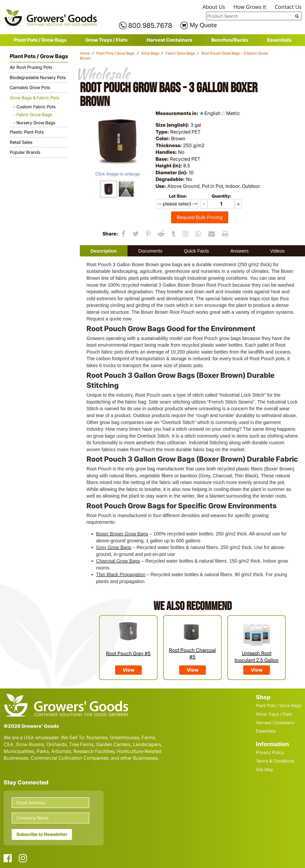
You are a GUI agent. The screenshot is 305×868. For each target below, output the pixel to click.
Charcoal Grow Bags (118, 561)
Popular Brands (25, 152)
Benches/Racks (230, 40)
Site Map (265, 770)
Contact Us (288, 7)
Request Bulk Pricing (200, 217)
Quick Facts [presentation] (196, 251)
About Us (214, 7)
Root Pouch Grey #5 (128, 653)
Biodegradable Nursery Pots (38, 77)
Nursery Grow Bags (36, 123)
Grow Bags (150, 53)
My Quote (203, 25)
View (128, 670)
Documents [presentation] (150, 251)
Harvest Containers (169, 40)
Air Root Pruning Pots (31, 67)
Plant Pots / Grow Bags (40, 40)
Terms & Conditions (275, 761)
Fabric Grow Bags (180, 53)
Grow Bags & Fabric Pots (34, 98)
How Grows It (250, 7)
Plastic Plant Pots (27, 132)
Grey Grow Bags (114, 547)
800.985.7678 (150, 25)
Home (85, 53)
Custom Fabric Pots (36, 107)
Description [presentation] (104, 251)
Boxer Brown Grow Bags (122, 534)
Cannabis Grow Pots (30, 87)
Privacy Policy (270, 752)
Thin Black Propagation (121, 574)
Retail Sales (21, 142)
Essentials (279, 40)
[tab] (104, 251)
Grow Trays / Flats (107, 40)
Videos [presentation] (277, 251)
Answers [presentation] (240, 251)
